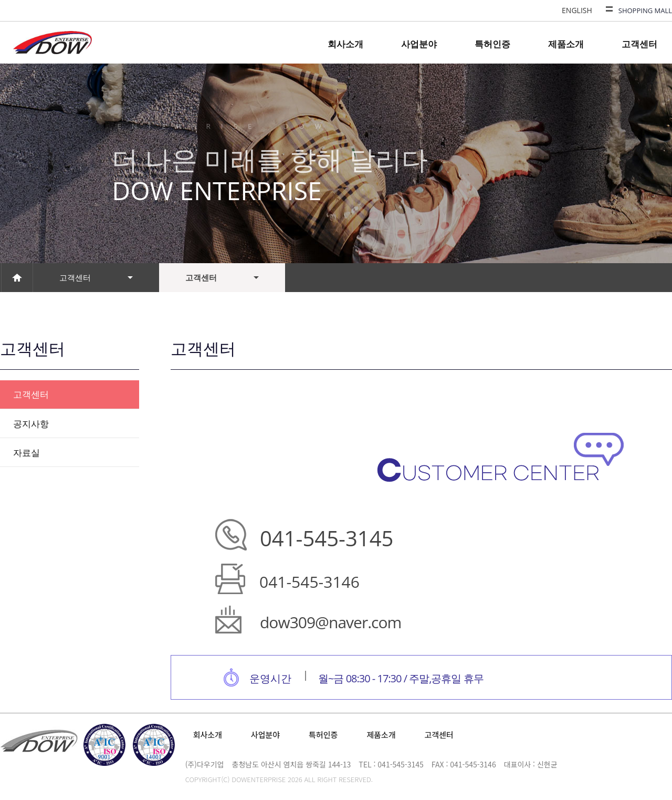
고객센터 (639, 44)
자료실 (27, 453)
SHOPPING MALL (645, 11)
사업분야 (419, 44)
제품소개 (566, 44)
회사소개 (345, 44)
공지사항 (31, 424)
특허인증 (492, 44)
